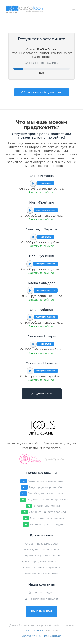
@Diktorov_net (41, 593)
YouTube (56, 636)
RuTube (43, 636)
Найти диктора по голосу (41, 549)
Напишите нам (41, 611)
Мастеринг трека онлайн (47, 518)
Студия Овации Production (41, 555)
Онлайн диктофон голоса (45, 493)
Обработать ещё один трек (41, 92)
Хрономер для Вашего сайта (41, 561)
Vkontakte (28, 636)
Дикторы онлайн (42, 394)
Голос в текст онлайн (47, 506)
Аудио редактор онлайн (45, 487)
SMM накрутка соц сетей (41, 573)
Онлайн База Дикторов (41, 544)
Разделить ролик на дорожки (47, 499)
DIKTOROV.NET (35, 630)
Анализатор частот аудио (47, 524)
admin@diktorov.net (41, 599)
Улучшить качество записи (47, 512)
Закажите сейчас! (42, 192)
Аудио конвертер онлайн (45, 481)
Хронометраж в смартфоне (41, 567)
